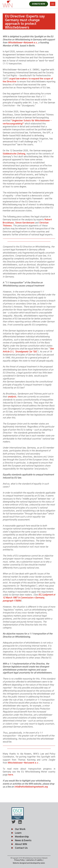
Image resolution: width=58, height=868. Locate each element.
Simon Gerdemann (25, 223)
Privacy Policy (19, 860)
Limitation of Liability (34, 860)
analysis (12, 397)
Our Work (20, 829)
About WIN (21, 844)
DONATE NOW (39, 4)
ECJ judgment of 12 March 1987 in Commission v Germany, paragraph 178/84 (29, 598)
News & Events (23, 840)
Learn (18, 833)
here (11, 775)
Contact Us (21, 848)
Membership (22, 837)
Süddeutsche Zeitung (14, 154)
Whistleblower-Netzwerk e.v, (23, 43)
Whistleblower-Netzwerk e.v (23, 763)
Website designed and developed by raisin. (29, 863)
